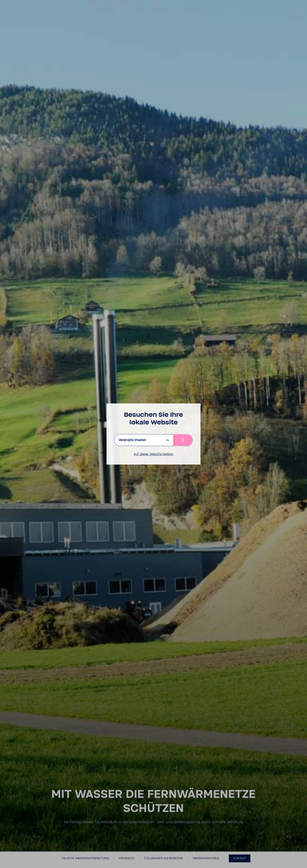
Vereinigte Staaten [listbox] (132, 440)
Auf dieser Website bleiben (154, 454)
